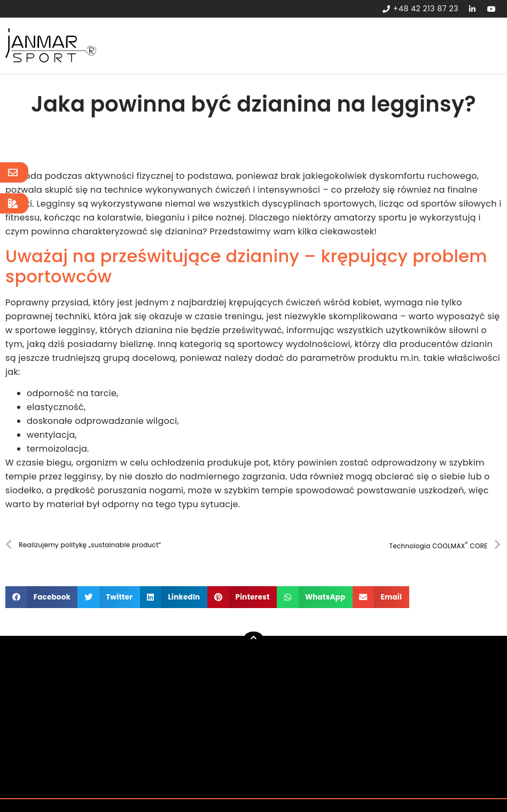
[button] (41, 597)
